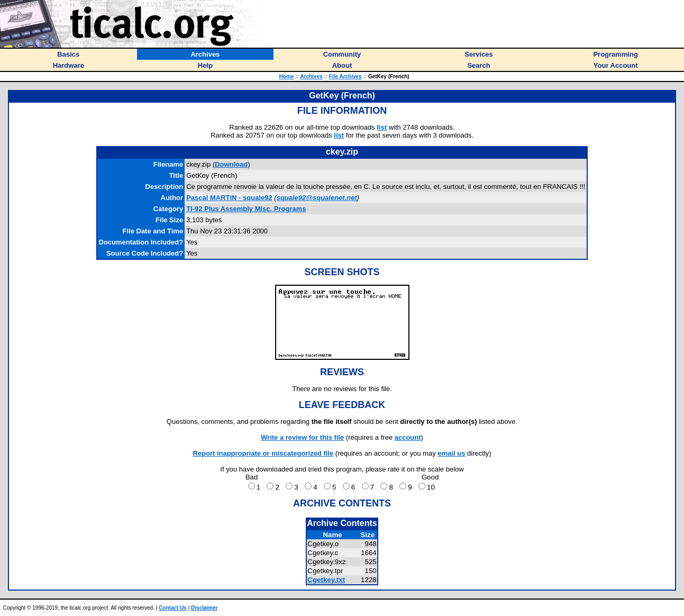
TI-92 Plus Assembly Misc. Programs (246, 209)
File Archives (345, 76)
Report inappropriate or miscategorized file (263, 453)
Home (287, 76)
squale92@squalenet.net (317, 198)
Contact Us (173, 608)
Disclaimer (204, 608)
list (382, 127)
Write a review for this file (302, 437)
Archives (311, 76)
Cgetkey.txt (326, 580)
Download (231, 164)
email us (451, 453)
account (408, 437)
